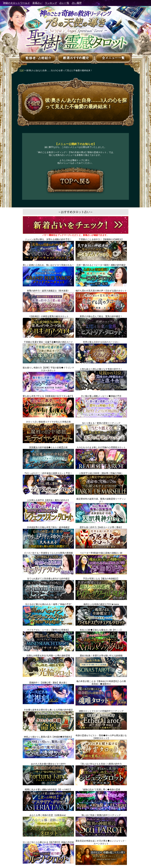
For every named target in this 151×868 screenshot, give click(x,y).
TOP (22, 70)
